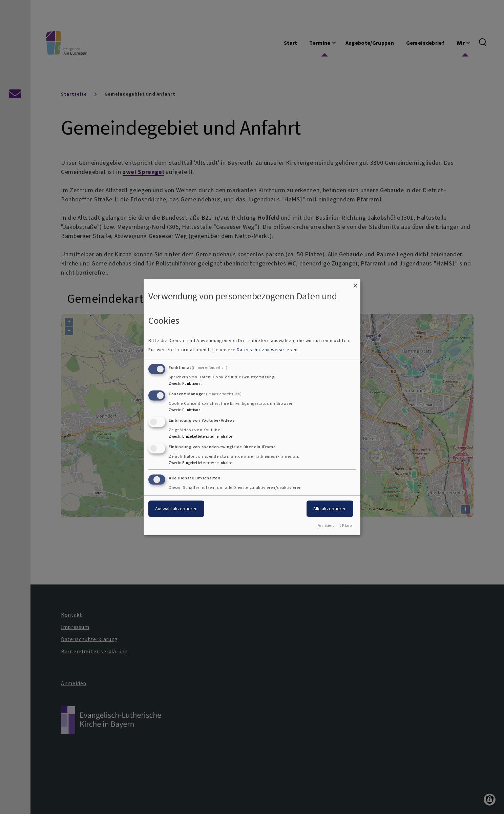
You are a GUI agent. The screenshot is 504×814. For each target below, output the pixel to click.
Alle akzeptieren (330, 509)
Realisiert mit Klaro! (335, 526)
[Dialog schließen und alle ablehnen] (355, 283)
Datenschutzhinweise (260, 350)
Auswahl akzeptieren (176, 509)
